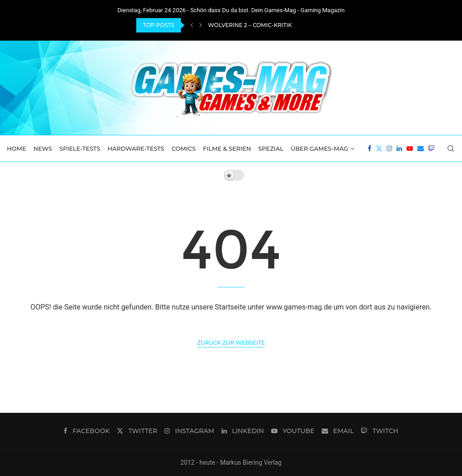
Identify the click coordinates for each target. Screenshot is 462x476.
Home (16, 148)
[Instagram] (389, 148)
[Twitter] (379, 148)
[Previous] (192, 25)
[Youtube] (410, 148)
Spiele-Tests (80, 148)
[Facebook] (370, 148)
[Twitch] (431, 148)
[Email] (420, 148)
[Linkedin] (399, 148)
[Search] (451, 148)
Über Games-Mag (319, 148)
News (43, 148)
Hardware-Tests (136, 148)
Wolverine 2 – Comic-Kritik (250, 25)
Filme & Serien (227, 148)
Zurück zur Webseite (231, 343)
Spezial (271, 148)
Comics (184, 148)
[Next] (201, 25)
